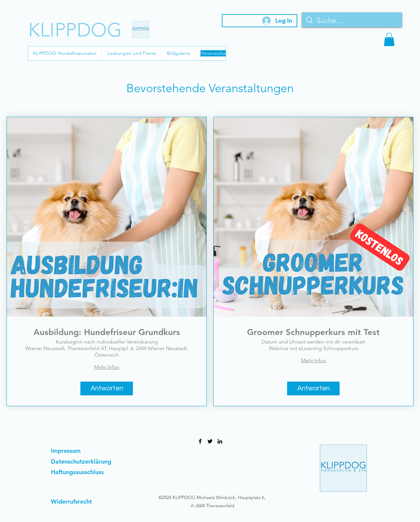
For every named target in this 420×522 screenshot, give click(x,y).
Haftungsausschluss (77, 472)
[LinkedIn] (220, 441)
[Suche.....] (352, 21)
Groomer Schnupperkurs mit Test (313, 332)
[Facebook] (200, 441)
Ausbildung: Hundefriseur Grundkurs (107, 332)
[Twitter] (210, 441)
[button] (389, 40)
